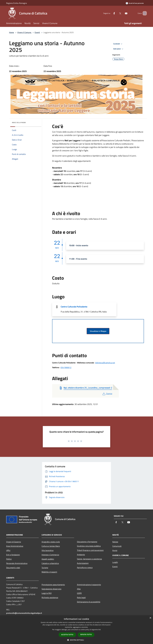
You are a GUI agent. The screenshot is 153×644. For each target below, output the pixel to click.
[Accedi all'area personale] (135, 3)
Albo (79, 589)
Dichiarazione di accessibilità (89, 602)
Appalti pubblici (48, 559)
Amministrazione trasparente (89, 585)
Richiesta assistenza (50, 597)
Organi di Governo (14, 542)
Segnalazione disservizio (51, 589)
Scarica (107, 394)
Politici (9, 559)
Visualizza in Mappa (98, 331)
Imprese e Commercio (50, 555)
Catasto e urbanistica (50, 563)
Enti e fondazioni (13, 555)
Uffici (8, 550)
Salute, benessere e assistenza (89, 559)
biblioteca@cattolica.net (105, 363)
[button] (76, 640)
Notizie (115, 542)
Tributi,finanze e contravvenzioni (90, 550)
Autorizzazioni (83, 563)
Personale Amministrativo (17, 563)
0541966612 (66, 367)
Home (11, 32)
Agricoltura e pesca (85, 567)
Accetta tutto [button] (67, 635)
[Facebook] (111, 13)
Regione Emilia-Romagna (16, 3)
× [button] (150, 618)
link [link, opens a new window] (100, 630)
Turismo (45, 568)
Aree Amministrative (15, 546)
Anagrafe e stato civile (51, 542)
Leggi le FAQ (47, 593)
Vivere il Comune (25, 32)
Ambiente (81, 555)
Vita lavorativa (48, 550)
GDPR (79, 593)
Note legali (81, 597)
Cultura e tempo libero (51, 546)
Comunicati (117, 546)
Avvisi (115, 550)
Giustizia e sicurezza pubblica (89, 546)
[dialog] (76, 630)
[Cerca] (144, 13)
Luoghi (115, 562)
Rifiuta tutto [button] (86, 634)
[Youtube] (123, 13)
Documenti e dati (13, 568)
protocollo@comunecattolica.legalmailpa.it (24, 613)
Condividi (118, 44)
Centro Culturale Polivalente (74, 307)
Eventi (37, 32)
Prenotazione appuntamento (53, 585)
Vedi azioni (119, 49)
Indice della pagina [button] (19, 122)
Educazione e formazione (87, 542)
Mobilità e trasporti (49, 572)
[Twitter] (117, 13)
